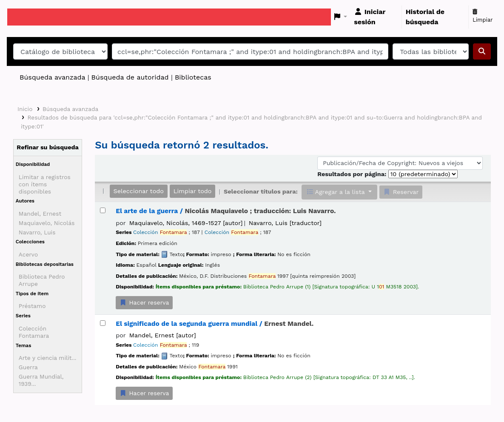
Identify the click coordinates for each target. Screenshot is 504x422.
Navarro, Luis (37, 232)
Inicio (25, 109)
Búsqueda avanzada (52, 77)
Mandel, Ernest (40, 214)
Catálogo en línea (28, 17)
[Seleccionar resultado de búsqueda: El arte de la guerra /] (103, 210)
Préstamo (32, 306)
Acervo (28, 254)
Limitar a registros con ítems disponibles (45, 184)
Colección (160, 232)
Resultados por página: (353, 174)
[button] (341, 17)
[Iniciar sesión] (376, 17)
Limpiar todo (193, 191)
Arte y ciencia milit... (48, 358)
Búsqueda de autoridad (130, 77)
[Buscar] (482, 51)
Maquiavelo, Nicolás (47, 223)
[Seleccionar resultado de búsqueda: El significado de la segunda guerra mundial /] (103, 323)
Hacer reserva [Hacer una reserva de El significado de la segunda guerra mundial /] (144, 393)
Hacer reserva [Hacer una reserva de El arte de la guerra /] (144, 302)
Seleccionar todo (139, 191)
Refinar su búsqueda (48, 147)
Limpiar (483, 16)
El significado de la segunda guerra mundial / (215, 324)
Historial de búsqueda (425, 17)
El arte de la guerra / (226, 211)
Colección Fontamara (34, 332)
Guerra (28, 367)
